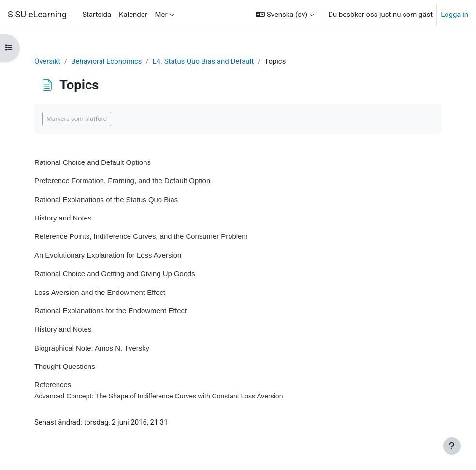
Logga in (454, 15)
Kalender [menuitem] (133, 15)
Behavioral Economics (106, 61)
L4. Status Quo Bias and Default (203, 61)
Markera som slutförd (77, 119)
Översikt (47, 61)
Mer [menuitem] (161, 15)
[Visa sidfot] (452, 446)
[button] (285, 15)
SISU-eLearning (37, 14)
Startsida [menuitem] (97, 15)
